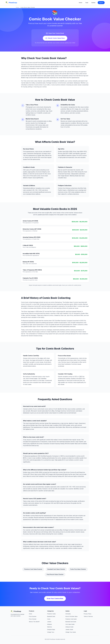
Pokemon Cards (51, 614)
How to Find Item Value (71, 616)
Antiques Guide (69, 627)
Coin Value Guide (70, 624)
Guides (93, 3)
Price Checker (33, 619)
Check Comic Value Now (55, 38)
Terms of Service (88, 616)
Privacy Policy (88, 614)
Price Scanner (33, 616)
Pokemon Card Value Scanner (33, 569)
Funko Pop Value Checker (78, 569)
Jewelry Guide (69, 630)
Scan (87, 3)
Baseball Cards (51, 616)
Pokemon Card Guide (71, 619)
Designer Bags (51, 630)
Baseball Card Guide (71, 622)
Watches (50, 627)
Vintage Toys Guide (71, 632)
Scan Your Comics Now (55, 598)
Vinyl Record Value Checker (55, 574)
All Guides (68, 614)
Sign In (101, 3)
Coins (49, 619)
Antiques (49, 624)
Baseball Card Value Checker (56, 569)
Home (81, 3)
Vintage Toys (51, 632)
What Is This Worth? (34, 622)
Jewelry (49, 622)
